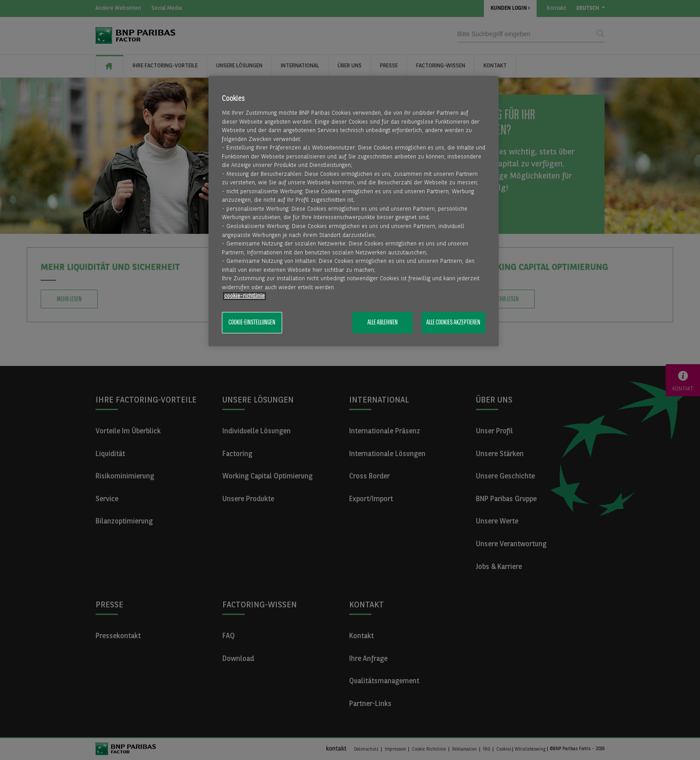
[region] (354, 211)
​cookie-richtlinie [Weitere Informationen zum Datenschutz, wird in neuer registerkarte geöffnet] (244, 296)
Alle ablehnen (383, 323)
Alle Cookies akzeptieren (453, 323)
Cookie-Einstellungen (252, 323)
